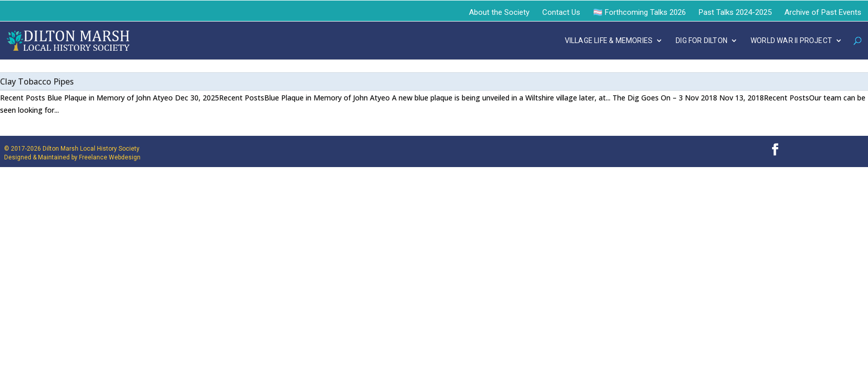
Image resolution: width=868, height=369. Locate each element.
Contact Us (561, 12)
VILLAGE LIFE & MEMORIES (609, 41)
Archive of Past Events (823, 12)
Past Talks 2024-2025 (735, 12)
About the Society (499, 12)
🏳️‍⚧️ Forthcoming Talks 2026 (639, 12)
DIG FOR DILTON (702, 41)
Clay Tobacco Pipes (37, 81)
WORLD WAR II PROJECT (791, 41)
